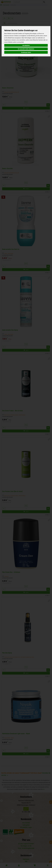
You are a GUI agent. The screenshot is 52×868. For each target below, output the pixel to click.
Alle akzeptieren (26, 45)
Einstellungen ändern (26, 52)
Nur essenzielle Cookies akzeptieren (26, 49)
